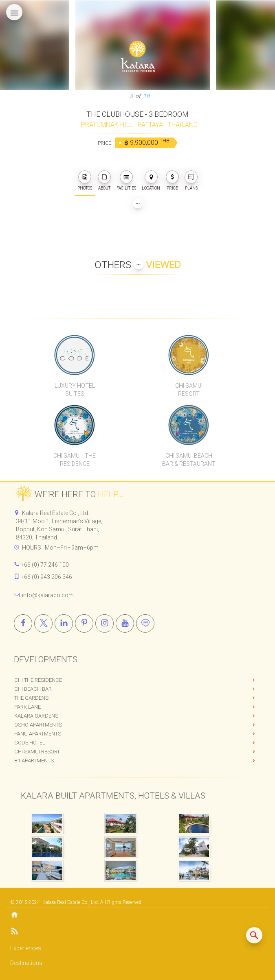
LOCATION (151, 180)
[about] (104, 177)
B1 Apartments (34, 761)
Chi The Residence (38, 680)
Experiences (26, 948)
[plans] (191, 177)
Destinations (26, 963)
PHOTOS (85, 180)
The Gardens (31, 698)
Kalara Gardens (36, 716)
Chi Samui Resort (37, 752)
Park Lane (27, 707)
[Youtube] (125, 623)
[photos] (85, 177)
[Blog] (137, 933)
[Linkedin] (64, 623)
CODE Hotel (30, 743)
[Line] (145, 623)
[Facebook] (23, 623)
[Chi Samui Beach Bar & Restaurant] (189, 425)
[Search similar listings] (254, 935)
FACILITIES (126, 180)
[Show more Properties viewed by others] (139, 264)
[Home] (137, 916)
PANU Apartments (38, 734)
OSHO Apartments (38, 725)
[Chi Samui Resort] (189, 355)
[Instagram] (104, 623)
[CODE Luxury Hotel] (75, 355)
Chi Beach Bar (33, 689)
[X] (43, 623)
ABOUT (104, 180)
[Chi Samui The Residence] (75, 425)
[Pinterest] (84, 623)
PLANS (191, 180)
